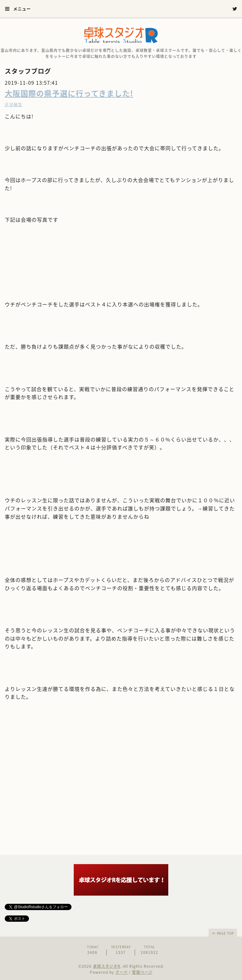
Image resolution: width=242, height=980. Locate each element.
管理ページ (142, 972)
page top (222, 933)
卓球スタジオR (107, 966)
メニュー (18, 9)
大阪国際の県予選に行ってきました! (69, 93)
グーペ (121, 972)
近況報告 (14, 104)
